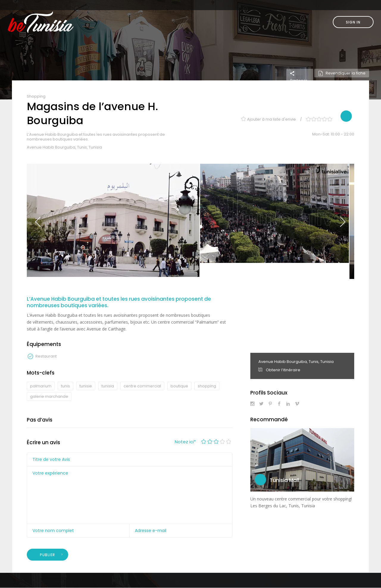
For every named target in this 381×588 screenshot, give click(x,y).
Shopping (36, 96)
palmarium (41, 386)
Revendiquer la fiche (342, 73)
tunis (65, 386)
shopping (207, 386)
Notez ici (185, 442)
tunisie (86, 386)
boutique (179, 386)
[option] (113, 220)
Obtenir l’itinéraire (279, 370)
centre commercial (142, 386)
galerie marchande (49, 396)
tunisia (108, 386)
